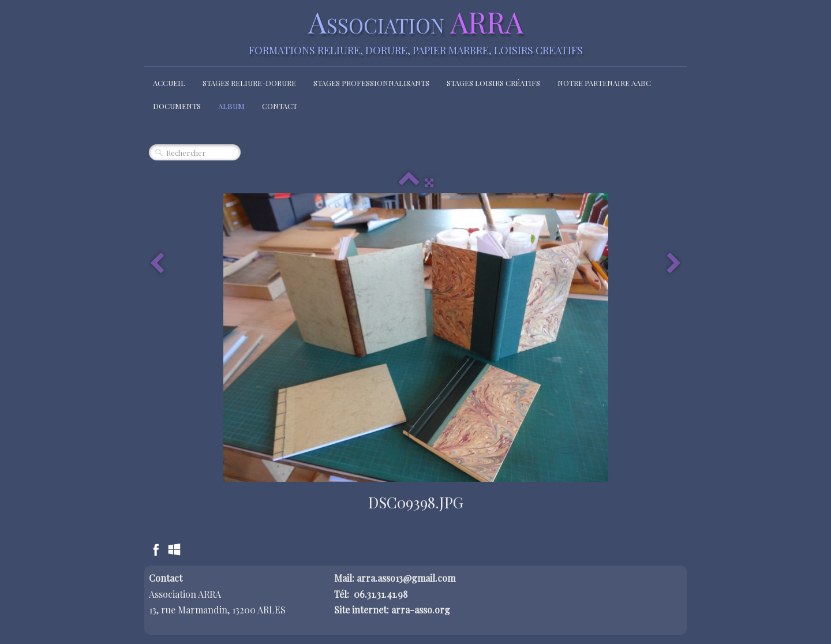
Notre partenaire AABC (604, 83)
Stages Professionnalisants (371, 83)
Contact (280, 106)
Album (231, 106)
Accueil (169, 83)
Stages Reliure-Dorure (249, 83)
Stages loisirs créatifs (493, 83)
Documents (177, 106)
